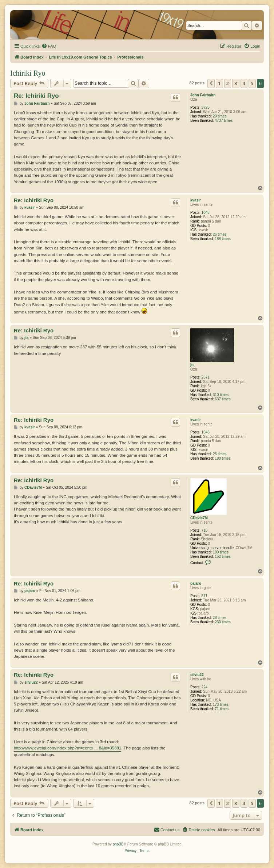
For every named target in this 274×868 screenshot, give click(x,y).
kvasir (196, 200)
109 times (221, 552)
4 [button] (244, 83)
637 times (223, 399)
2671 (206, 377)
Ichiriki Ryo (28, 73)
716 (205, 530)
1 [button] (219, 83)
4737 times (224, 121)
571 (205, 596)
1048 (206, 213)
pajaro (196, 583)
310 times (221, 395)
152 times (223, 557)
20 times (220, 116)
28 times (220, 618)
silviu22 (197, 675)
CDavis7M (199, 518)
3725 (206, 107)
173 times (221, 705)
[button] (211, 83)
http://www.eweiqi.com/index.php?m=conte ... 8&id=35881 (67, 748)
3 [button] (236, 83)
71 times (222, 709)
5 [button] (252, 83)
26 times (220, 234)
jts (192, 365)
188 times (223, 239)
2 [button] (228, 83)
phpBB (118, 844)
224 (205, 687)
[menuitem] (49, 46)
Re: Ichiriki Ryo (36, 96)
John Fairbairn (203, 95)
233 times (223, 622)
